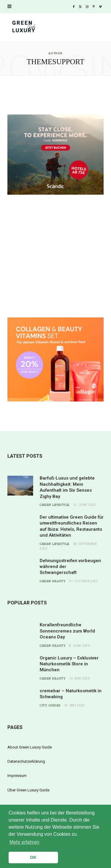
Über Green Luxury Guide (28, 790)
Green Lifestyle (55, 505)
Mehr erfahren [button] (24, 842)
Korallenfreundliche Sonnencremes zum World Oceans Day (67, 631)
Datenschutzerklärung (26, 761)
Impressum (17, 776)
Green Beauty (53, 581)
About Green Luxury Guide (30, 747)
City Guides (50, 706)
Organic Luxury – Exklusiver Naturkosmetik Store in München (69, 664)
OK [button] (33, 857)
